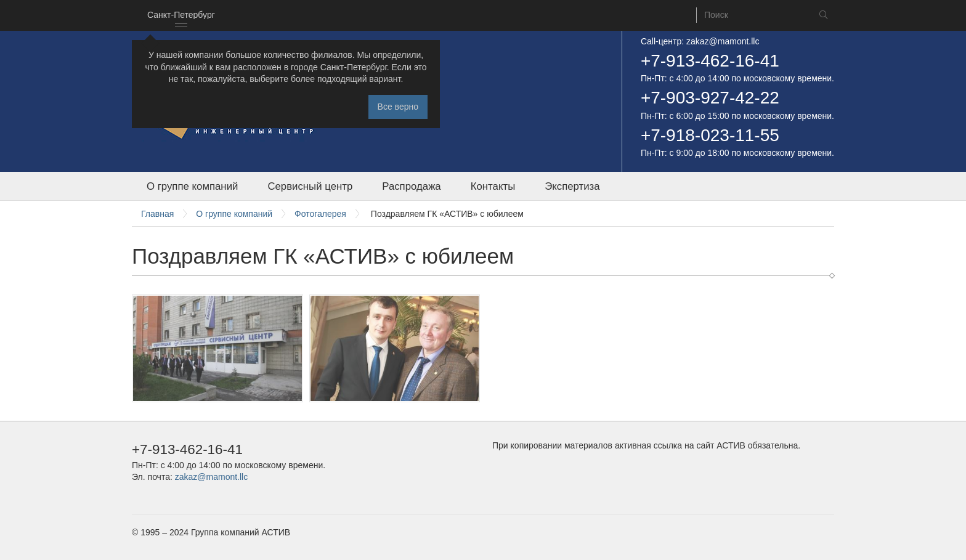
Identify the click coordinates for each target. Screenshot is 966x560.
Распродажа (411, 186)
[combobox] (181, 15)
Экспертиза (572, 186)
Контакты (493, 186)
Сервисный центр (310, 186)
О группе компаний (192, 186)
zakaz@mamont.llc (723, 41)
